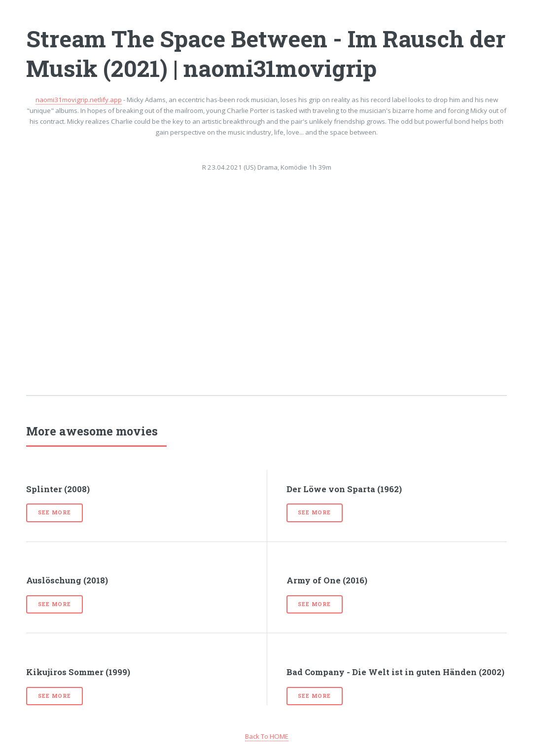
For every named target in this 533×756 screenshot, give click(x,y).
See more (54, 512)
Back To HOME (267, 736)
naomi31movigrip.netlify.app (79, 100)
